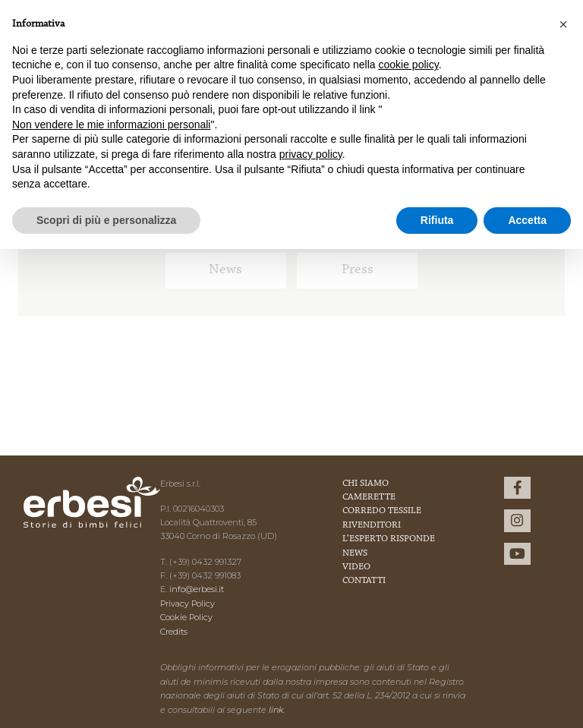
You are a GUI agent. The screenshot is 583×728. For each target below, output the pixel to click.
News (225, 270)
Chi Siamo (366, 484)
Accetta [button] (527, 220)
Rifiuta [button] (437, 220)
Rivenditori (372, 525)
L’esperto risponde (389, 539)
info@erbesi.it (197, 589)
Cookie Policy (186, 617)
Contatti (364, 581)
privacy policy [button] (311, 154)
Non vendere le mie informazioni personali (111, 124)
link (276, 710)
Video (356, 567)
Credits (174, 632)
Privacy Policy (188, 604)
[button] (563, 24)
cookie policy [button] (409, 65)
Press (358, 270)
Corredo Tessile (382, 511)
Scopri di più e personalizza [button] (106, 220)
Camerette (369, 497)
